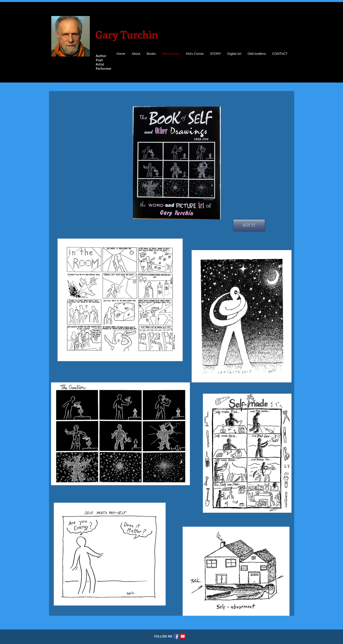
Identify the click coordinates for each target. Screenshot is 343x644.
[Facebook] (176, 636)
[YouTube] (183, 636)
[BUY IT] (249, 225)
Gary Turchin (127, 34)
